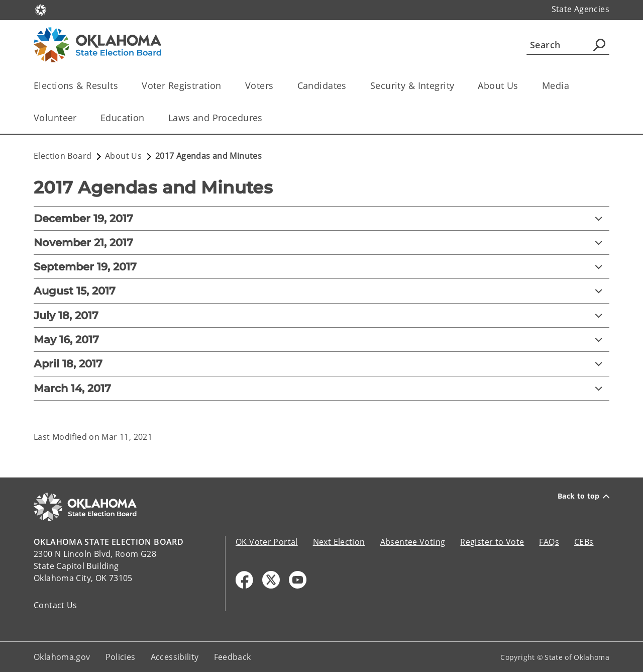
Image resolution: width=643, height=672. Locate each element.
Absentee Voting (413, 542)
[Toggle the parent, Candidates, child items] (350, 86)
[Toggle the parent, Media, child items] (572, 86)
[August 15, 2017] (321, 291)
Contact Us (56, 605)
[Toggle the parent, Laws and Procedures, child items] (266, 118)
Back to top (583, 496)
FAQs (549, 542)
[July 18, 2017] (321, 315)
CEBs (584, 542)
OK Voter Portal (267, 542)
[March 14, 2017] (321, 388)
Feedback (233, 657)
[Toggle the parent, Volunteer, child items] (80, 118)
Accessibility (175, 657)
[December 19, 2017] (321, 218)
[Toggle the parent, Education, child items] (148, 118)
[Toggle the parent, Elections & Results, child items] (121, 86)
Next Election (339, 542)
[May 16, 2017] (321, 340)
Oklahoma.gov (62, 657)
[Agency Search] (599, 45)
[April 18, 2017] (321, 364)
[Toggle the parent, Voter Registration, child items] (225, 86)
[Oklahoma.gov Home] (41, 9)
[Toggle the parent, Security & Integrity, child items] (457, 86)
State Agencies (580, 9)
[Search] (568, 45)
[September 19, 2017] (321, 267)
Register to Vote (492, 542)
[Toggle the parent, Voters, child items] (277, 86)
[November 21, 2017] (321, 243)
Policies (121, 657)
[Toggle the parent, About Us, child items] (522, 86)
